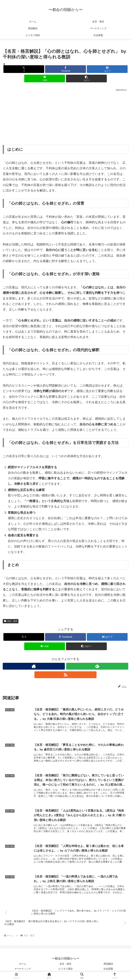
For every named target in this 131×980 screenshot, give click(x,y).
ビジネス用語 (65, 969)
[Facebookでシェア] (65, 69)
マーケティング (23, 969)
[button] (86, 78)
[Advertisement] (65, 118)
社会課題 (108, 969)
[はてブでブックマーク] (107, 69)
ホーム (23, 964)
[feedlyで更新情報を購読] (97, 666)
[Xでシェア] (24, 69)
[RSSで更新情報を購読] (65, 675)
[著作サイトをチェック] (34, 666)
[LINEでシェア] (45, 78)
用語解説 (108, 964)
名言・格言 (11, 621)
